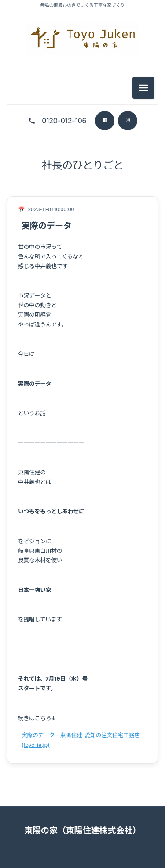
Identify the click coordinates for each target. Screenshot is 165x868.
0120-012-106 (64, 121)
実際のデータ (47, 226)
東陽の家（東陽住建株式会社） (82, 830)
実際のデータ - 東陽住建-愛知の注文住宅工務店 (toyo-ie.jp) (81, 740)
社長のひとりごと (83, 165)
